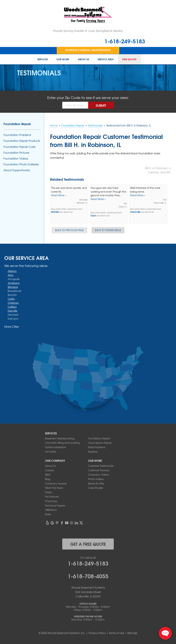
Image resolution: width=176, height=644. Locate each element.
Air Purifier (51, 452)
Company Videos (98, 474)
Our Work (63, 59)
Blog (48, 479)
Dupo (93, 216)
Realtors (93, 452)
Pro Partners (52, 497)
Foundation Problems (17, 135)
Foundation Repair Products (22, 141)
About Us (83, 59)
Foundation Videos (16, 158)
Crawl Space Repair (100, 443)
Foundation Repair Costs (19, 147)
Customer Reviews (99, 470)
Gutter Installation (56, 447)
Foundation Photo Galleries (21, 164)
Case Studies (95, 488)
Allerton (12, 271)
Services (43, 59)
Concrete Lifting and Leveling (62, 443)
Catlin (11, 299)
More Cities (12, 326)
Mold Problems (97, 447)
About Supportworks (17, 170)
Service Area (106, 59)
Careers (49, 470)
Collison (12, 307)
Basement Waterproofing (60, 438)
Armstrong (14, 283)
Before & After (96, 483)
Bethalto (55, 212)
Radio (49, 492)
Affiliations (51, 510)
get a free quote (88, 544)
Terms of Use (116, 633)
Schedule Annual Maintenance (88, 50)
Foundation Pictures (16, 153)
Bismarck (13, 287)
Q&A (48, 474)
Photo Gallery (96, 479)
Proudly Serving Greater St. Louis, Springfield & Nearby (88, 31)
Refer (48, 514)
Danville (12, 311)
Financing (51, 501)
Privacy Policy (97, 633)
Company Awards (56, 483)
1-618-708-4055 (88, 576)
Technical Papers (55, 505)
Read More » (59, 195)
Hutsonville (135, 212)
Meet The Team (54, 488)
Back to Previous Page (70, 230)
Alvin (11, 275)
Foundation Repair (17, 124)
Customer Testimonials (101, 466)
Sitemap (132, 633)
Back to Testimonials (108, 230)
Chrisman (13, 303)
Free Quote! (129, 59)
